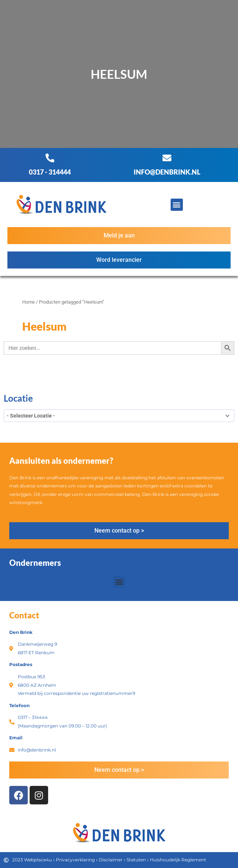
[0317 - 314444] (50, 158)
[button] (177, 205)
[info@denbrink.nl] (167, 158)
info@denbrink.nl (167, 172)
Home (29, 302)
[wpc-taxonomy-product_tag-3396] (119, 416)
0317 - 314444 (50, 172)
